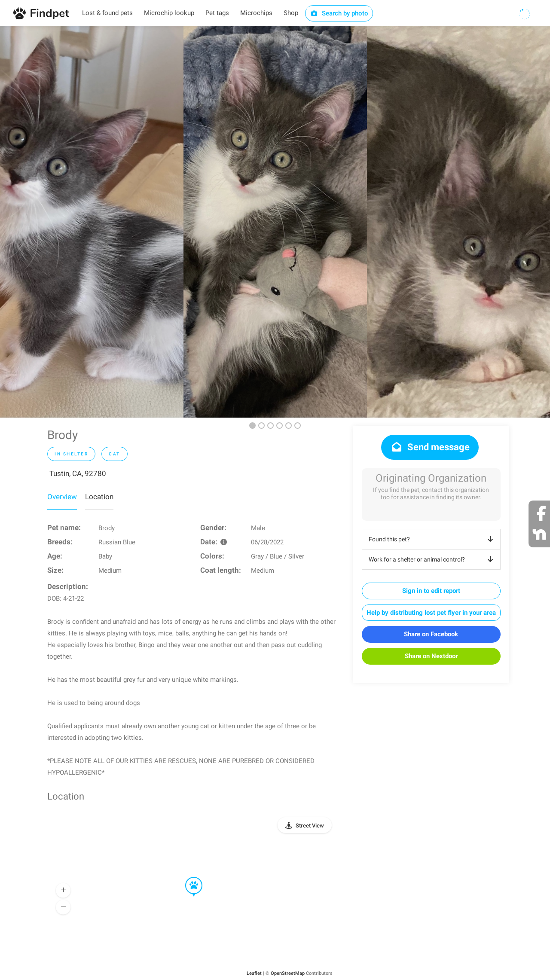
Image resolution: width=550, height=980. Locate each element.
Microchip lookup (169, 13)
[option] (92, 222)
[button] (188, 877)
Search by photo (339, 13)
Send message (430, 447)
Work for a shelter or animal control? (432, 559)
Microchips (256, 13)
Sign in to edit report (431, 591)
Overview (62, 497)
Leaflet (254, 973)
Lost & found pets (107, 13)
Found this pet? (432, 539)
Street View (310, 826)
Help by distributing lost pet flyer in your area (431, 613)
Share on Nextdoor (431, 656)
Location (99, 497)
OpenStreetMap (288, 973)
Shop (291, 13)
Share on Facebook (431, 634)
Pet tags (217, 13)
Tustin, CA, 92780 (78, 473)
